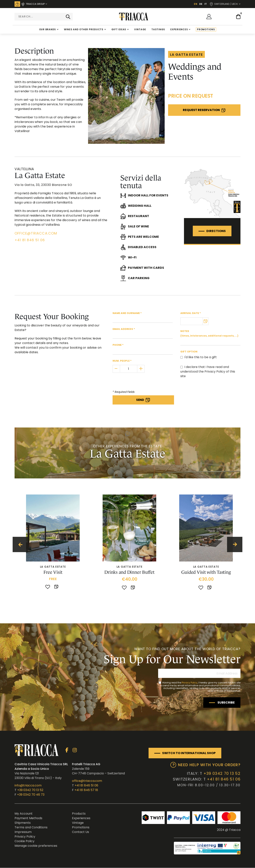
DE (201, 4)
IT (206, 4)
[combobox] (44, 17)
